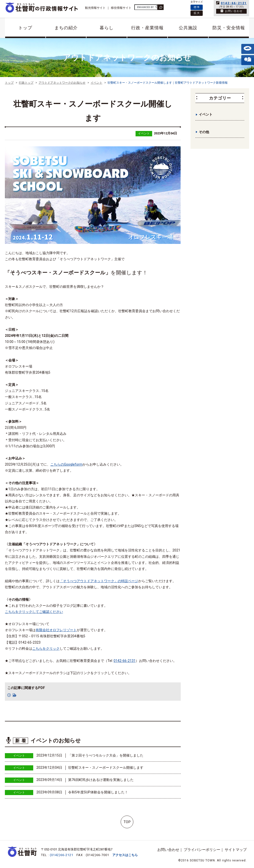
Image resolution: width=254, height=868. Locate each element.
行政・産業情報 (147, 28)
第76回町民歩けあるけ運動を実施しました (101, 780)
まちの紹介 (66, 28)
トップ (25, 28)
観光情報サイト (95, 8)
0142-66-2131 (125, 661)
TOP (127, 822)
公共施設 (188, 28)
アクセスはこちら (125, 855)
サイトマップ (236, 850)
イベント (144, 133)
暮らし (107, 28)
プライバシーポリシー (202, 850)
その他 (204, 132)
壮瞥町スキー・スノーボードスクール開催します (106, 768)
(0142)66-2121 (62, 855)
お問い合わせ (168, 850)
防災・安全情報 (229, 28)
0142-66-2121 (234, 3)
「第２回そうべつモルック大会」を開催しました (106, 755)
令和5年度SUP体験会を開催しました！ (98, 792)
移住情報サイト (121, 8)
